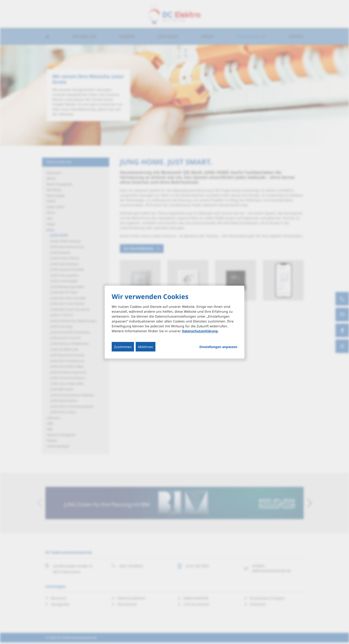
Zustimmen (123, 347)
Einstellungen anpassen (218, 347)
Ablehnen (146, 347)
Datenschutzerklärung (200, 331)
